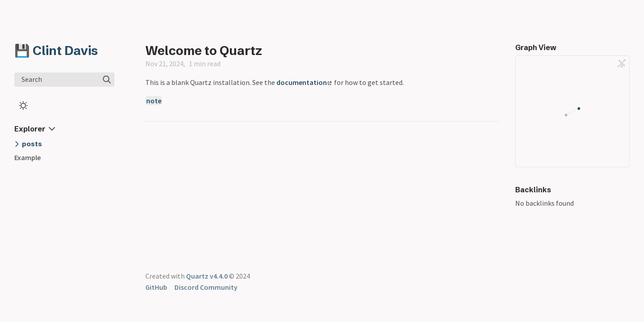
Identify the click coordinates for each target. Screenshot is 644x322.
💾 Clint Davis (56, 51)
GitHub (156, 287)
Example (28, 157)
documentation (304, 82)
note (154, 101)
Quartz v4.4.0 (207, 276)
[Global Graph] (622, 64)
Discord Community (206, 287)
